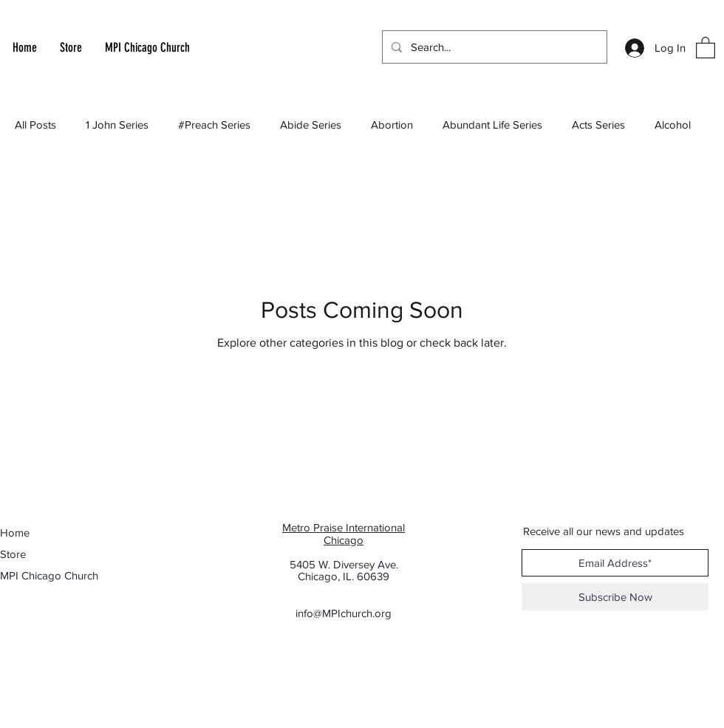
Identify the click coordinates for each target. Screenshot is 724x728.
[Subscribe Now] (615, 597)
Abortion (392, 125)
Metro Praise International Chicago (344, 534)
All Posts (35, 125)
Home (15, 533)
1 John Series (117, 125)
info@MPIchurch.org (344, 613)
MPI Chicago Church (41, 575)
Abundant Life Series (492, 125)
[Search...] (493, 47)
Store (13, 554)
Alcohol (673, 125)
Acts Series (598, 125)
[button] (706, 47)
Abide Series (311, 125)
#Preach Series (214, 125)
